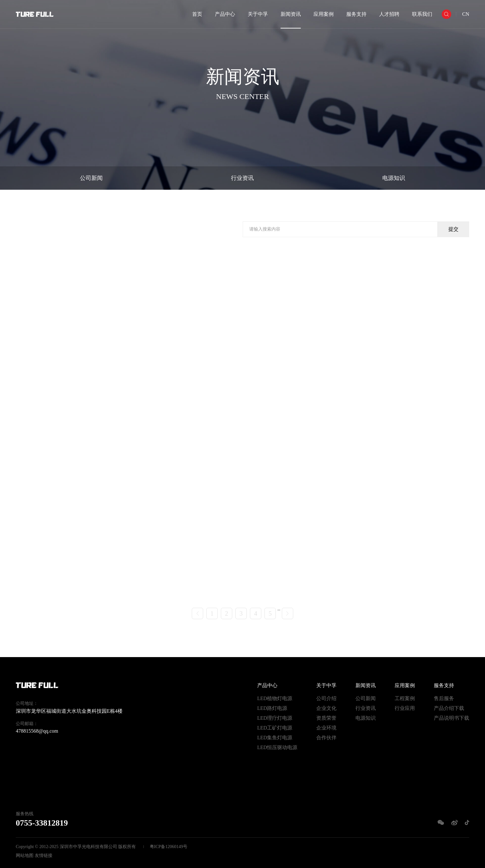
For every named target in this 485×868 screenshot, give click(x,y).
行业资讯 (242, 178)
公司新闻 (91, 178)
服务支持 (356, 14)
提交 (453, 230)
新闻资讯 (291, 14)
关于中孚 (258, 14)
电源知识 (394, 178)
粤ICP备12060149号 (169, 847)
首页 (197, 14)
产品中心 (225, 14)
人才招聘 (389, 14)
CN (466, 14)
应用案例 (324, 14)
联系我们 (422, 14)
